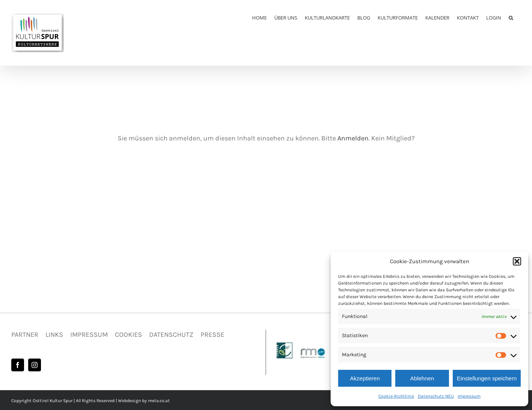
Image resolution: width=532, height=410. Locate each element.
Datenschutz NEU (436, 396)
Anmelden (353, 138)
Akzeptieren (365, 378)
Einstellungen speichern (487, 378)
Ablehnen (422, 378)
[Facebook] (18, 365)
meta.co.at (159, 401)
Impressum (469, 396)
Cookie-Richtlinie (396, 396)
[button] (517, 261)
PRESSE (212, 335)
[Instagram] (35, 365)
